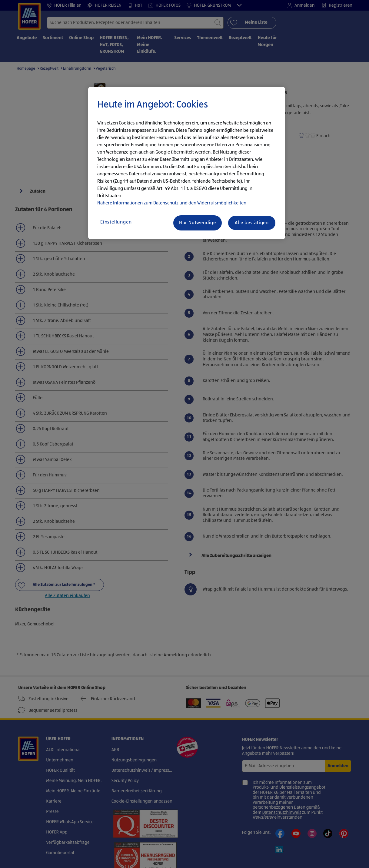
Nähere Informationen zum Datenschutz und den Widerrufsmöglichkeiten (172, 203)
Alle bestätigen (252, 223)
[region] (187, 163)
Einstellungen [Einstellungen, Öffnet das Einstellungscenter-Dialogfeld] (116, 222)
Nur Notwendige (198, 223)
